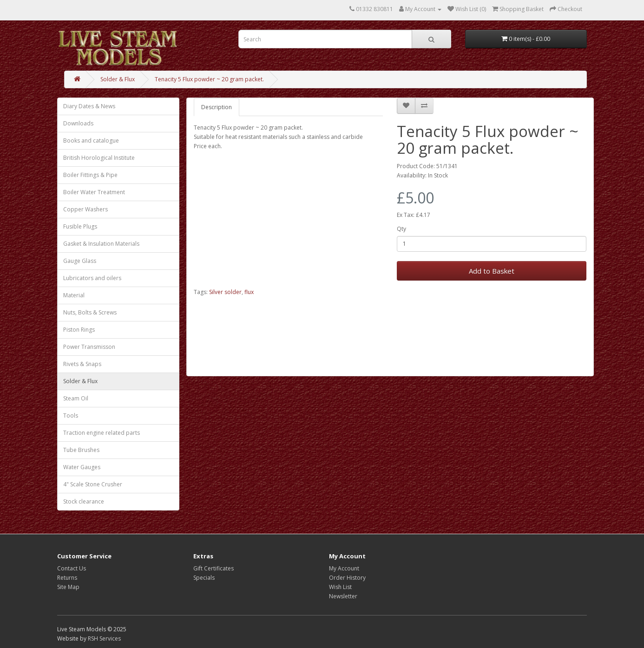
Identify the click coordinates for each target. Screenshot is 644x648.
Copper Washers (85, 209)
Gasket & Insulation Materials (101, 244)
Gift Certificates (214, 568)
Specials (204, 578)
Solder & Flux (118, 79)
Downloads (78, 123)
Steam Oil (76, 398)
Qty (401, 229)
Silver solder (225, 292)
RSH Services (104, 638)
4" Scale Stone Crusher (93, 484)
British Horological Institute (99, 158)
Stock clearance (84, 501)
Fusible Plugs (80, 226)
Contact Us (72, 568)
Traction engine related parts (102, 433)
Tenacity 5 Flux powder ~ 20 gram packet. (209, 79)
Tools (71, 416)
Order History (347, 578)
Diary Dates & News (89, 106)
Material (74, 295)
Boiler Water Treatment (94, 192)
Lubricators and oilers (92, 278)
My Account (344, 568)
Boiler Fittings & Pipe (90, 175)
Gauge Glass (80, 261)
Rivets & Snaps (82, 364)
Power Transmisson (89, 347)
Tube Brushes (81, 450)
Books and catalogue (91, 141)
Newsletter (343, 596)
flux (249, 292)
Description (217, 107)
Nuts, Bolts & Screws (90, 312)
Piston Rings (79, 330)
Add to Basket (492, 271)
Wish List (340, 587)
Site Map (68, 587)
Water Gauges (82, 467)
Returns (67, 578)
